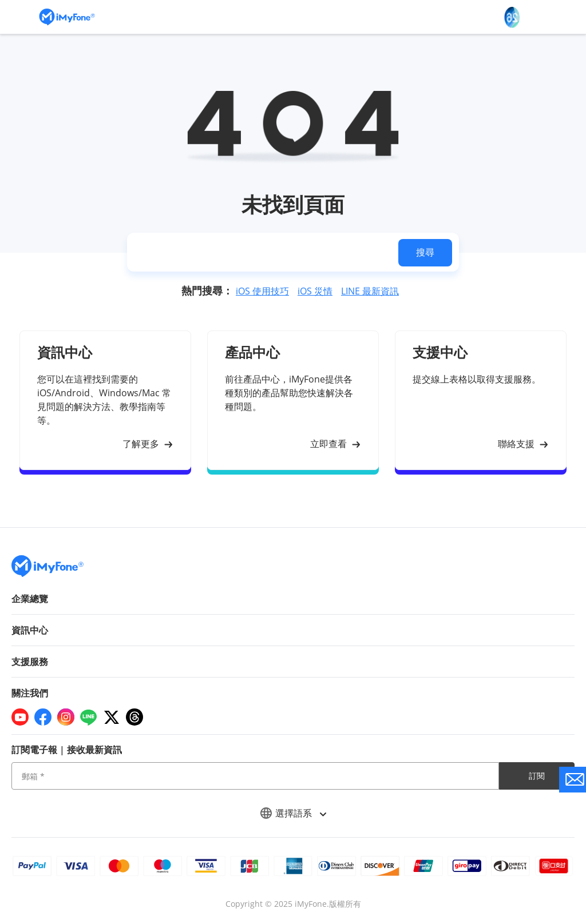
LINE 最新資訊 (370, 291)
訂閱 (537, 776)
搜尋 (425, 252)
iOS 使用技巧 (262, 291)
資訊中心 (30, 630)
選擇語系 (293, 813)
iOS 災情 (315, 291)
